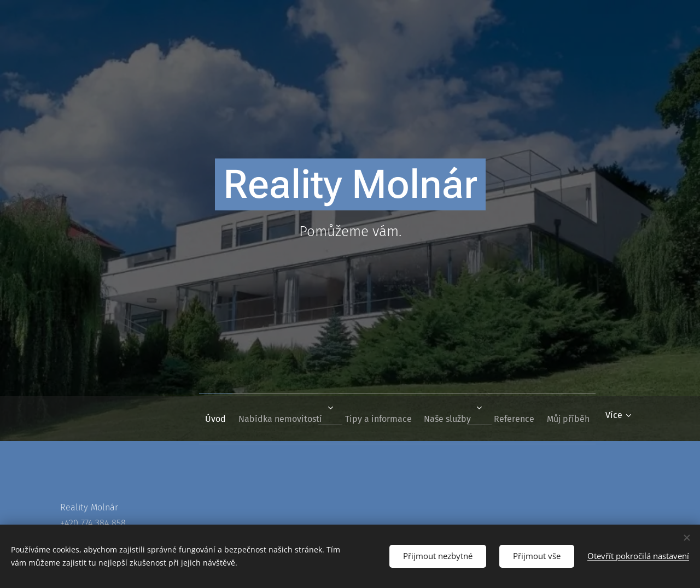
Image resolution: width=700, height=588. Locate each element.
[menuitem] (181, 419)
